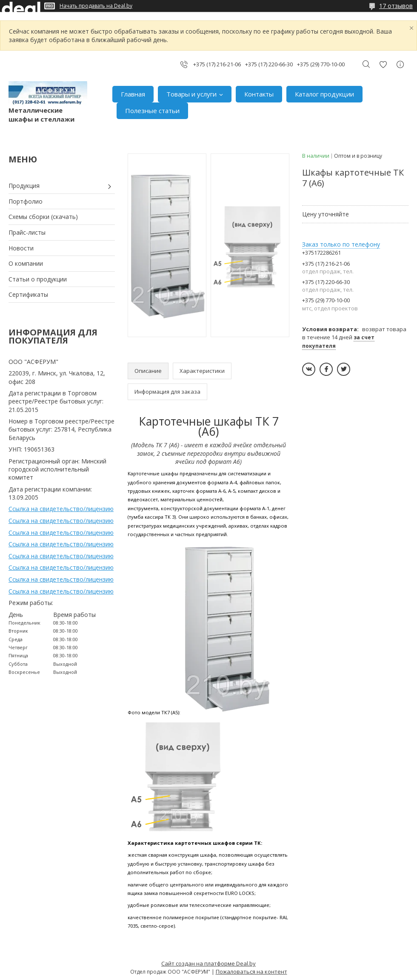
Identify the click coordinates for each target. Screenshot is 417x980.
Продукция (24, 186)
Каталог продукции (324, 94)
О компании (26, 263)
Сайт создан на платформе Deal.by (208, 963)
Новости (21, 248)
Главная (133, 94)
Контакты (259, 94)
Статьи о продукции (38, 279)
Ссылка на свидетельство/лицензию (61, 509)
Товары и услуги (191, 94)
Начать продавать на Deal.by (96, 6)
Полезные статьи (152, 111)
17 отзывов (396, 6)
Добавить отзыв (383, 64)
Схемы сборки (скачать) (43, 217)
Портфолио (26, 201)
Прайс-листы (27, 232)
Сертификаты (28, 294)
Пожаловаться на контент (251, 971)
